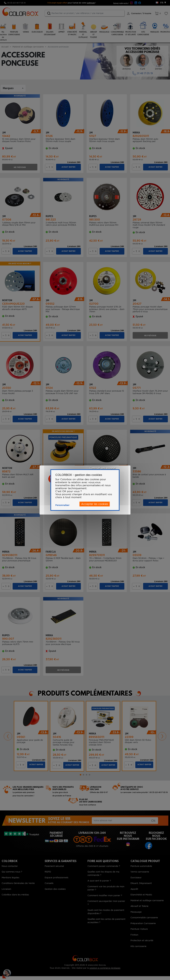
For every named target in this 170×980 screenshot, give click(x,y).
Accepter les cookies (95, 504)
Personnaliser (62, 505)
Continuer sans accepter (103, 468)
